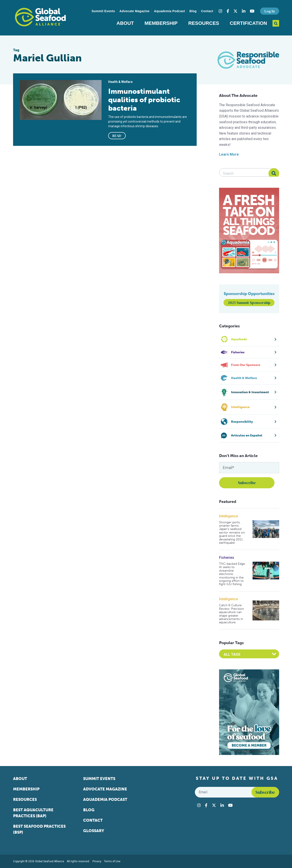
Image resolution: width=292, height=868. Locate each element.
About (125, 23)
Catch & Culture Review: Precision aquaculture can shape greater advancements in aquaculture (231, 614)
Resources (204, 23)
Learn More (229, 154)
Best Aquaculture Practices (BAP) (33, 813)
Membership (161, 23)
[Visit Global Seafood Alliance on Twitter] (235, 11)
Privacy (97, 861)
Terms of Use (112, 861)
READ (117, 136)
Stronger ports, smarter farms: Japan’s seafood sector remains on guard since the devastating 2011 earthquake (232, 533)
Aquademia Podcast (169, 11)
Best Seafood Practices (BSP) (39, 829)
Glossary (94, 831)
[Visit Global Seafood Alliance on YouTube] (252, 11)
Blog (193, 11)
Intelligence (228, 516)
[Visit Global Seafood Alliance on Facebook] (228, 11)
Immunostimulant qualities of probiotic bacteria (144, 100)
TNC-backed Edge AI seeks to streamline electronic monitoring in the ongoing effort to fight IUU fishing (232, 574)
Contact (207, 11)
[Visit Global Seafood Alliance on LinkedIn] (244, 11)
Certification (248, 23)
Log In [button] (270, 11)
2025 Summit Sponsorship (249, 303)
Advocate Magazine (135, 11)
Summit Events (103, 11)
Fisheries (227, 558)
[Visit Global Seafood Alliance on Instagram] (220, 11)
